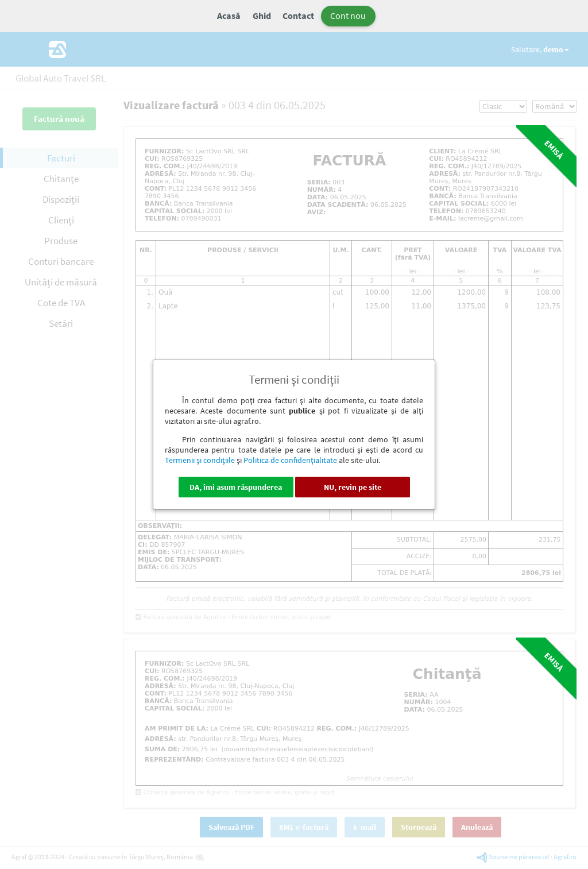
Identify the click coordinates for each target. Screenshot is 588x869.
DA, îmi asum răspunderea (236, 487)
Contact (298, 16)
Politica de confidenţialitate (290, 460)
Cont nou (348, 16)
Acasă (229, 16)
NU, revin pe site (353, 487)
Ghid (262, 16)
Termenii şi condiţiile (200, 460)
